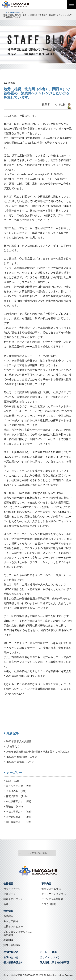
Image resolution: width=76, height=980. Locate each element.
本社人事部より (19, 812)
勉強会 (14, 807)
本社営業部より (18, 822)
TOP (5, 12)
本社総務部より (18, 817)
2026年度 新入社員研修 (19, 741)
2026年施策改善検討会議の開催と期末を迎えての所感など (38, 752)
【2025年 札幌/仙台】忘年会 (21, 757)
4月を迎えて (13, 746)
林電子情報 (17, 796)
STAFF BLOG (16, 12)
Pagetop (69, 975)
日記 (13, 781)
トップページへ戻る (37, 854)
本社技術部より (18, 801)
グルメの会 (16, 791)
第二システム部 (18, 786)
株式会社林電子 (17, 4)
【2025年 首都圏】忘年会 (20, 762)
